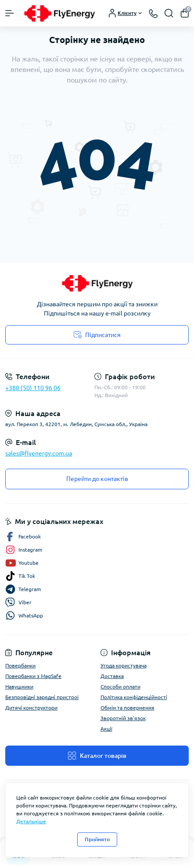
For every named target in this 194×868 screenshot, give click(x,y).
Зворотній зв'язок (123, 718)
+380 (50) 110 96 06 (33, 388)
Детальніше (31, 821)
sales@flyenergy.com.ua (39, 453)
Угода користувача (124, 665)
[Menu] (10, 13)
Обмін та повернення (128, 708)
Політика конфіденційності (134, 697)
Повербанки (20, 665)
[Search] (169, 13)
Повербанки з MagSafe (33, 676)
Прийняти (97, 839)
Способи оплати (120, 687)
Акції (106, 729)
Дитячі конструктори (31, 708)
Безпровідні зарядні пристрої (42, 697)
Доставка (112, 676)
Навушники (19, 687)
